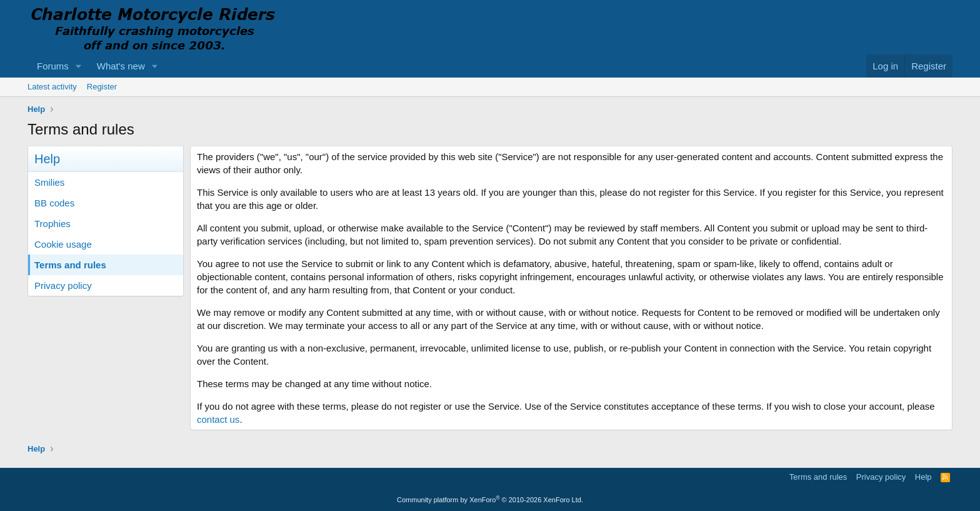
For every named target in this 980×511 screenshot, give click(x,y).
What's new (121, 66)
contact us (218, 419)
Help (923, 477)
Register (102, 87)
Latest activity (52, 87)
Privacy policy (63, 286)
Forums (53, 66)
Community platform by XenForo (490, 500)
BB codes (54, 203)
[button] (79, 66)
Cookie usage (63, 244)
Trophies (52, 224)
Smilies (49, 182)
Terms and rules (70, 265)
